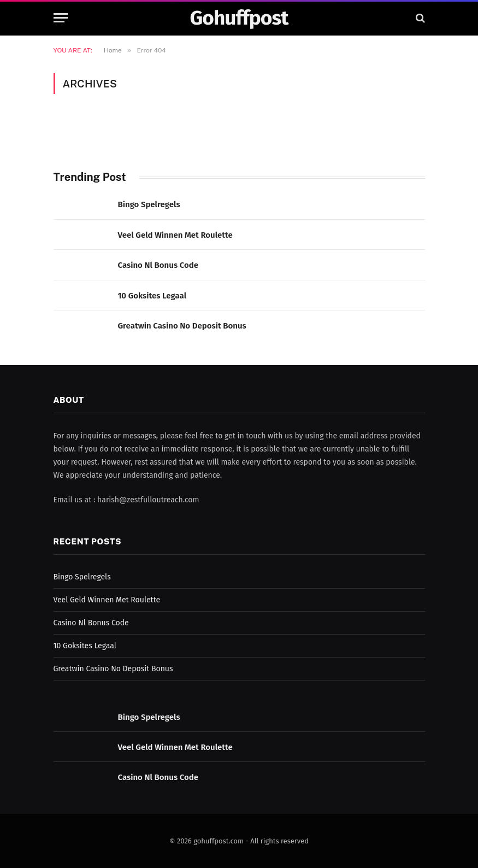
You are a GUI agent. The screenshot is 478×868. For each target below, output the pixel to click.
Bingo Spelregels (149, 204)
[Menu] (61, 18)
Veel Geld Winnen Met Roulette (175, 235)
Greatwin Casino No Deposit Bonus (182, 326)
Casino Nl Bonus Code (158, 265)
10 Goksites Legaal (152, 296)
